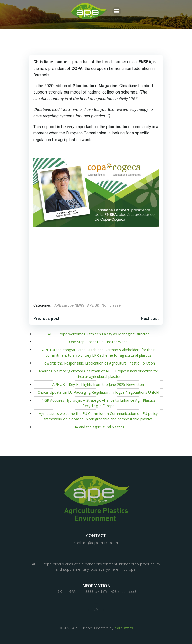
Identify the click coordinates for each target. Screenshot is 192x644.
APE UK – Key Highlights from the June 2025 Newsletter (98, 384)
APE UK (93, 305)
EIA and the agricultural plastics (98, 427)
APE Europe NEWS (69, 305)
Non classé (111, 305)
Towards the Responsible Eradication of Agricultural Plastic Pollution (98, 363)
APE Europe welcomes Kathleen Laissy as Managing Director (98, 334)
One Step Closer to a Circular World (98, 342)
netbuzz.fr (124, 628)
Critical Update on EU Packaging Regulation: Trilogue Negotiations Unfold (98, 392)
